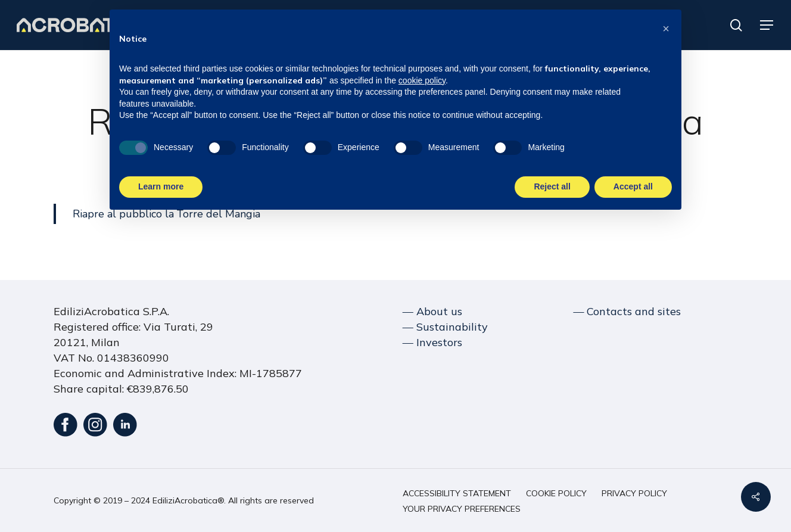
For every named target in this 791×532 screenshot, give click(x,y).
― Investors (432, 342)
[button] (767, 25)
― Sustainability (445, 327)
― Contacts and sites (627, 311)
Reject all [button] (552, 186)
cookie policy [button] (422, 80)
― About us (432, 311)
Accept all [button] (633, 186)
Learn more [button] (161, 186)
